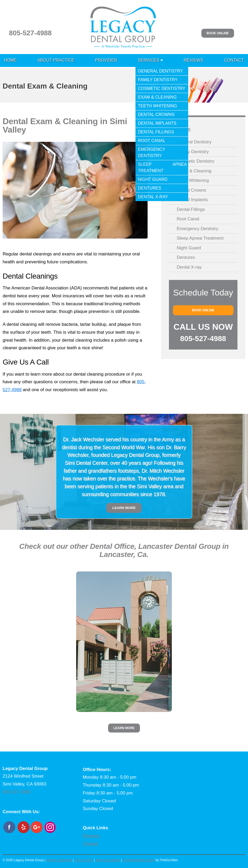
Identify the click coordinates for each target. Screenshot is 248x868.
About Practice (56, 60)
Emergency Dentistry (198, 229)
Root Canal (188, 219)
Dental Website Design (139, 860)
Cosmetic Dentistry (196, 161)
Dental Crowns (192, 190)
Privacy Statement (59, 860)
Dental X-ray (189, 267)
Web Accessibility (108, 860)
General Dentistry (194, 142)
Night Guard (189, 248)
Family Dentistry (193, 152)
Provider (106, 60)
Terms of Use (84, 860)
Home (10, 60)
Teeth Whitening (193, 180)
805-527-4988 (30, 33)
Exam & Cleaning (194, 171)
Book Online (218, 33)
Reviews (193, 60)
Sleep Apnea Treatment (200, 238)
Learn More (124, 508)
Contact (234, 60)
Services (149, 60)
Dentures (186, 257)
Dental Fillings (191, 209)
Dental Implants (192, 200)
